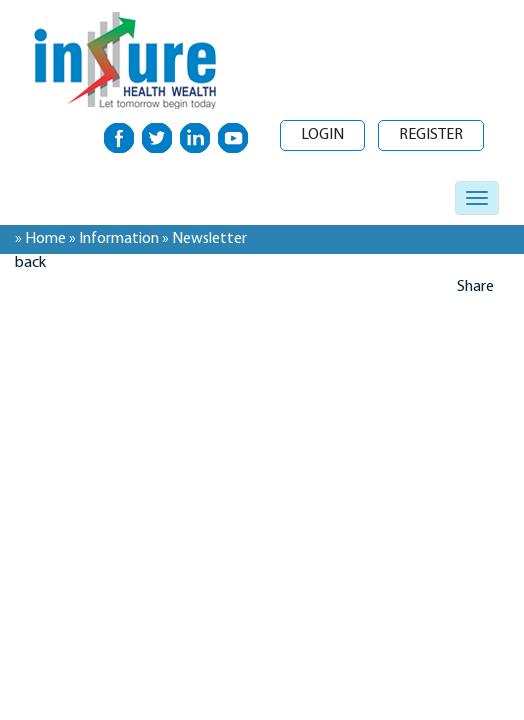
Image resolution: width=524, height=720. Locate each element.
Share (475, 287)
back (30, 263)
